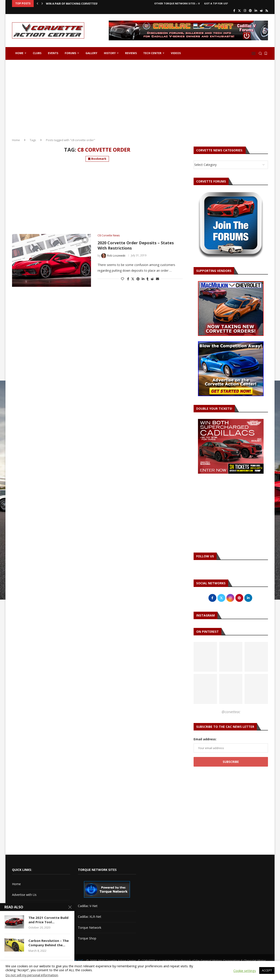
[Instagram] (245, 11)
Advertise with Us (24, 895)
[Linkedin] (256, 11)
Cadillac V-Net (88, 906)
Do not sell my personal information (32, 975)
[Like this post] (122, 279)
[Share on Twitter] (133, 279)
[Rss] (267, 11)
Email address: (205, 739)
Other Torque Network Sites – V (177, 3)
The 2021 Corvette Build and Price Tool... (48, 920)
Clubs (37, 53)
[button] (37, 4)
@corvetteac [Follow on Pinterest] (231, 712)
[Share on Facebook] (128, 279)
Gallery (91, 53)
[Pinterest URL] (205, 657)
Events (53, 53)
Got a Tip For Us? (216, 3)
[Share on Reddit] (152, 279)
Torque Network (90, 928)
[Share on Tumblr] (148, 279)
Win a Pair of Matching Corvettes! (72, 4)
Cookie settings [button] (245, 971)
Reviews (131, 53)
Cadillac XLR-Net (90, 917)
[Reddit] (261, 11)
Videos (176, 53)
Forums (70, 53)
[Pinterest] (250, 11)
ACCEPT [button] (267, 970)
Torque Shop (87, 938)
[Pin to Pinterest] (138, 279)
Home (19, 53)
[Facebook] (234, 11)
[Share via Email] (157, 279)
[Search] (260, 53)
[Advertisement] (140, 97)
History (110, 53)
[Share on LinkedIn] (143, 279)
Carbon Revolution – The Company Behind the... (49, 943)
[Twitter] (239, 11)
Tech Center (152, 53)
